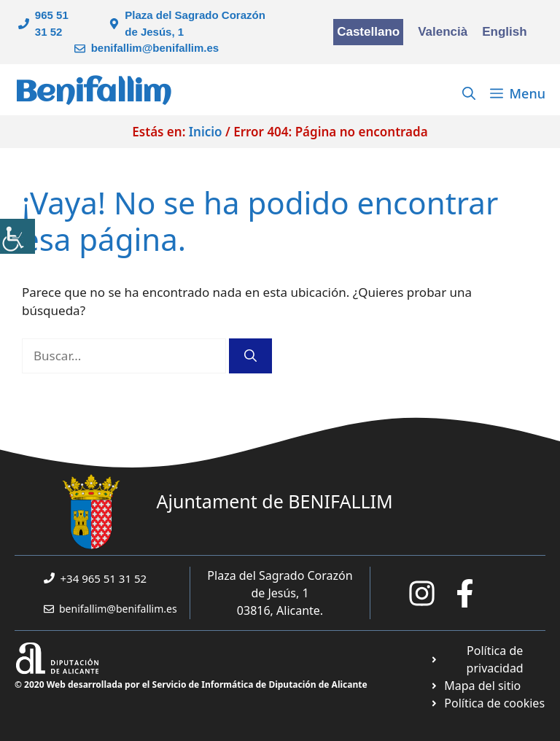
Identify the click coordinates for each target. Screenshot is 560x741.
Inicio (206, 132)
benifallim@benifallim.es (155, 48)
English (504, 32)
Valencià (443, 32)
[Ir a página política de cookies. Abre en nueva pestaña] (487, 703)
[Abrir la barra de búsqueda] (469, 93)
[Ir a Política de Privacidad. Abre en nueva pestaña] (488, 659)
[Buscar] (250, 356)
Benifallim (93, 93)
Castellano (368, 32)
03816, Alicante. (280, 610)
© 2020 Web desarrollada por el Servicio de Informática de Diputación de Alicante (191, 684)
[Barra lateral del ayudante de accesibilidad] (17, 236)
